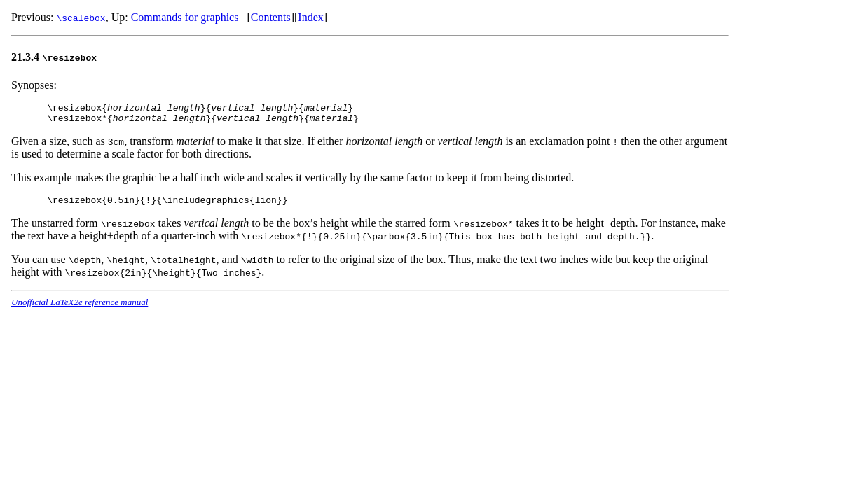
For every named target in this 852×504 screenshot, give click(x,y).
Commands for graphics (185, 17)
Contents (271, 17)
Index (310, 17)
